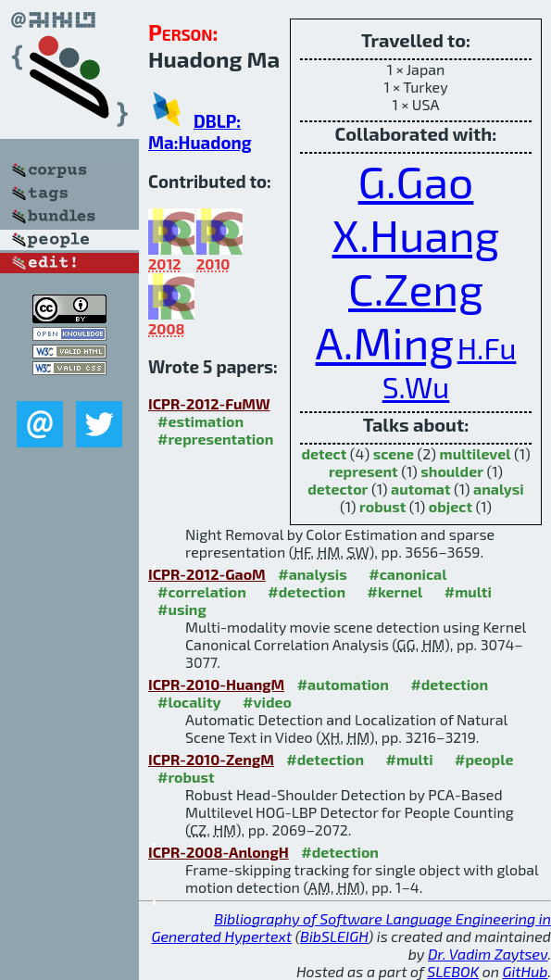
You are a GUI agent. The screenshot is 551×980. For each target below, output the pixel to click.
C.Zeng (416, 288)
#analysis (313, 574)
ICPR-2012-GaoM (207, 574)
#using (182, 609)
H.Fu (487, 347)
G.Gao (416, 181)
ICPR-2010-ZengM (211, 759)
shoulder (452, 471)
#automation (343, 684)
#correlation (202, 591)
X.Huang (416, 234)
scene (394, 453)
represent (363, 471)
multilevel (476, 453)
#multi (468, 591)
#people (484, 759)
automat (420, 489)
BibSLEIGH (334, 936)
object (451, 506)
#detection (307, 591)
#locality (189, 702)
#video (267, 702)
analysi (499, 489)
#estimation (200, 421)
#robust (186, 777)
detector (338, 489)
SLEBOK (453, 971)
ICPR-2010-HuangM (216, 684)
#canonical (407, 574)
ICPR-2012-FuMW (209, 403)
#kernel (395, 591)
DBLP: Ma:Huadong (200, 132)
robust (382, 506)
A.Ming (385, 342)
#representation (215, 439)
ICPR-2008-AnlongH (219, 852)
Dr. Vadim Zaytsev (488, 954)
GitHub (526, 971)
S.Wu (416, 386)
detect (324, 453)
